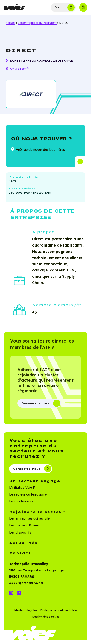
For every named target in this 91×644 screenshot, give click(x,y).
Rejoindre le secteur (37, 512)
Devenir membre (41, 403)
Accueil (10, 23)
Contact (20, 553)
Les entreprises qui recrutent (37, 23)
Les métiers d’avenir (24, 525)
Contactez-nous (32, 469)
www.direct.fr (19, 69)
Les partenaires (21, 501)
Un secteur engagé (35, 481)
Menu (59, 7)
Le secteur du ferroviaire (28, 494)
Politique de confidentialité (58, 610)
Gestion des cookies (46, 617)
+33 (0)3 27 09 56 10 (26, 583)
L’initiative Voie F (22, 488)
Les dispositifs (20, 532)
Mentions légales (26, 610)
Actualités (23, 543)
